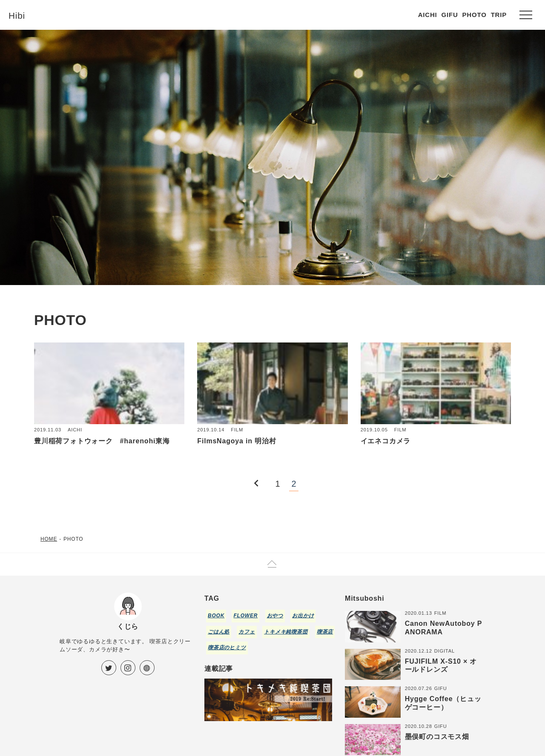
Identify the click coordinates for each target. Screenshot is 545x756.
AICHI (428, 15)
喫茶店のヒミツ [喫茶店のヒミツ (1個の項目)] (227, 648)
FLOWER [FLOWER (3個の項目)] (245, 616)
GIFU (450, 15)
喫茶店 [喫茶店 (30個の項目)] (325, 632)
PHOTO (475, 15)
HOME (49, 539)
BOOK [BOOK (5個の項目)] (216, 616)
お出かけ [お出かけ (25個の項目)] (303, 616)
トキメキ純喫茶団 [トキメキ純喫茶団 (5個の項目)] (286, 632)
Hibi (18, 15)
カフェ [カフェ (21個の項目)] (247, 632)
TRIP (499, 15)
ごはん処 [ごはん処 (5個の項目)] (219, 632)
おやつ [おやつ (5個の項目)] (275, 616)
